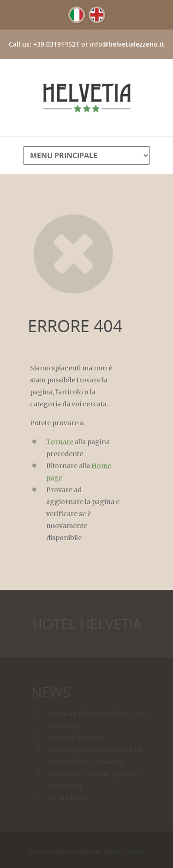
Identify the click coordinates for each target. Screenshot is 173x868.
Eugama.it (129, 852)
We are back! (68, 798)
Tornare (60, 442)
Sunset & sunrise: (76, 738)
